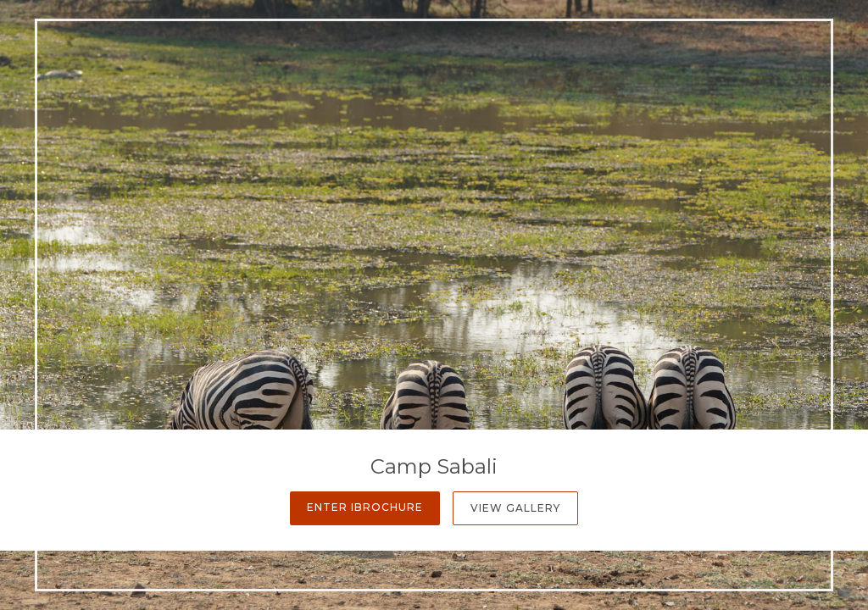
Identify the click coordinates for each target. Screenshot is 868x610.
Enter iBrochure (365, 507)
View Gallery (515, 508)
